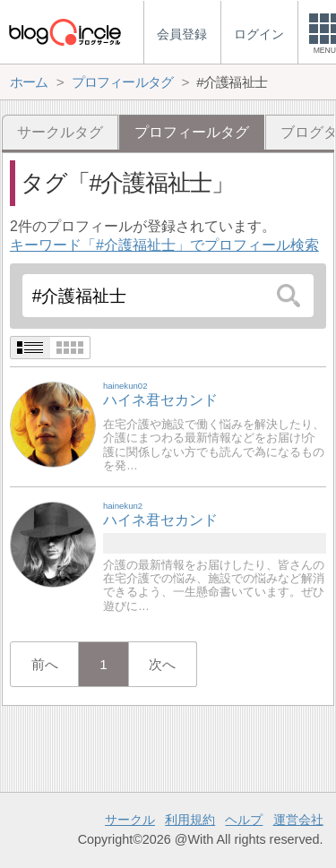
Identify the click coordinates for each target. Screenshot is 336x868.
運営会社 (298, 820)
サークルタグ (60, 132)
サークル (130, 820)
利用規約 (190, 820)
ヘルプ (244, 820)
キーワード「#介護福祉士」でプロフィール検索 (164, 245)
